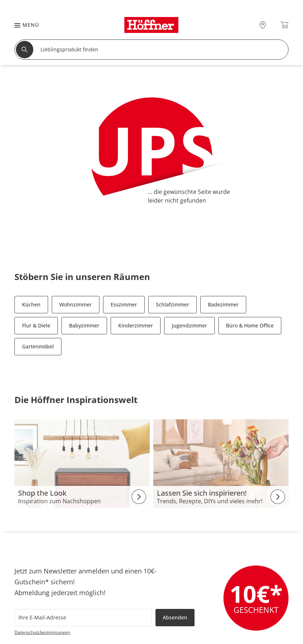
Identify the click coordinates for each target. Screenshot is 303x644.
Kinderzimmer (136, 325)
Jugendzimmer (189, 325)
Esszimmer (124, 304)
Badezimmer (223, 304)
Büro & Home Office (250, 325)
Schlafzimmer (172, 304)
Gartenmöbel (38, 346)
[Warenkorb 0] (284, 25)
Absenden (175, 617)
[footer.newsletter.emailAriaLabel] (83, 618)
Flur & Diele (36, 325)
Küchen (31, 304)
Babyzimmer (84, 325)
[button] (23, 25)
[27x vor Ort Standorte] (263, 25)
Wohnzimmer (76, 304)
